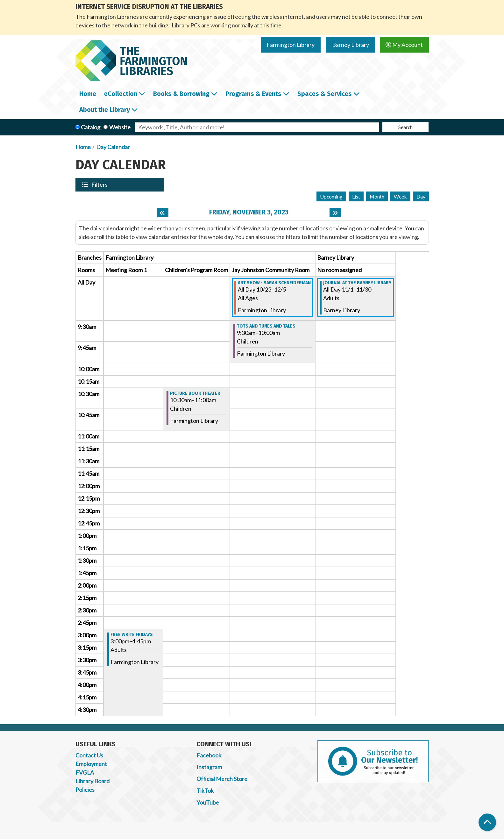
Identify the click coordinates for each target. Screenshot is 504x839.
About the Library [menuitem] (105, 110)
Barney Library (351, 45)
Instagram (209, 767)
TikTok (205, 791)
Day (421, 196)
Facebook (209, 755)
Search (405, 127)
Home (83, 147)
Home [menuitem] (88, 94)
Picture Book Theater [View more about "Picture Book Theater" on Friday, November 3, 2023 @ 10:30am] (195, 394)
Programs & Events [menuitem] (253, 94)
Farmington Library (291, 45)
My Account (404, 45)
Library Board (92, 781)
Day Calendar (113, 147)
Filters (100, 184)
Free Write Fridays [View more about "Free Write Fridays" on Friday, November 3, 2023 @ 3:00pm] (132, 635)
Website (120, 127)
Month (377, 196)
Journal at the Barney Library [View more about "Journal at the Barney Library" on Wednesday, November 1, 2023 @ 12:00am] (357, 283)
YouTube (208, 802)
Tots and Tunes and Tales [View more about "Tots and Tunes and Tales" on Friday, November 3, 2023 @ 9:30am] (266, 326)
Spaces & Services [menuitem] (325, 94)
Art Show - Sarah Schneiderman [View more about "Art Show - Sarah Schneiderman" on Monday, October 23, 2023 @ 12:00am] (274, 283)
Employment (91, 764)
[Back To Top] (487, 822)
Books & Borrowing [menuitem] (181, 94)
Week (400, 196)
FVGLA (85, 772)
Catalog (91, 127)
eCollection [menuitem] (121, 94)
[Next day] (335, 213)
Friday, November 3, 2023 (249, 212)
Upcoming (331, 196)
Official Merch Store (222, 779)
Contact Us (89, 755)
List (356, 196)
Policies (85, 790)
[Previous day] (163, 213)
